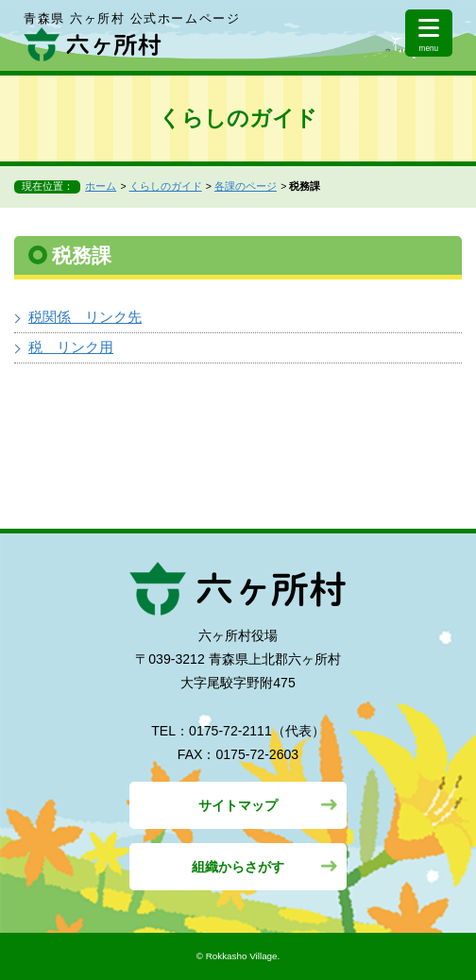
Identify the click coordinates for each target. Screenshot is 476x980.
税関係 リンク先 (85, 317)
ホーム (101, 186)
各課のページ (246, 186)
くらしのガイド (166, 186)
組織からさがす (238, 867)
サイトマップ (238, 805)
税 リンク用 (71, 347)
